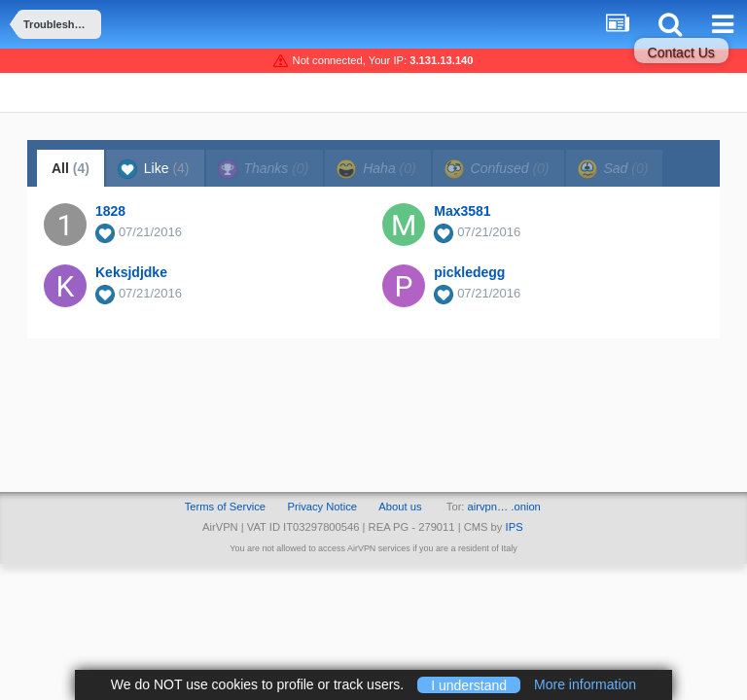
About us (400, 507)
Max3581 (462, 211)
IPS (515, 527)
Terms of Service (225, 507)
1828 (110, 211)
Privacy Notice (322, 507)
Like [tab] (154, 169)
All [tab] (71, 168)
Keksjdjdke (131, 272)
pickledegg (469, 272)
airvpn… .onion (504, 507)
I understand (469, 684)
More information (585, 684)
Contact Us (681, 52)
